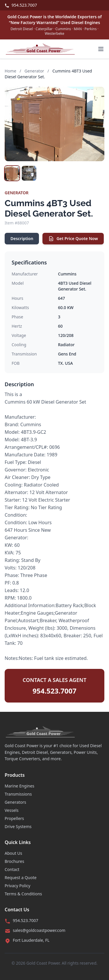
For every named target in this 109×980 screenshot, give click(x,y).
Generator (34, 71)
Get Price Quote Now (73, 239)
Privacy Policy (17, 886)
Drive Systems (18, 826)
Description (22, 238)
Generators (15, 802)
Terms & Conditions (23, 894)
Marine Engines (19, 786)
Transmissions (18, 794)
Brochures (14, 861)
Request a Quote (21, 878)
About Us (13, 853)
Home (10, 71)
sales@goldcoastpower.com (39, 930)
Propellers (14, 818)
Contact (12, 869)
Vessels (12, 810)
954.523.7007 (21, 5)
